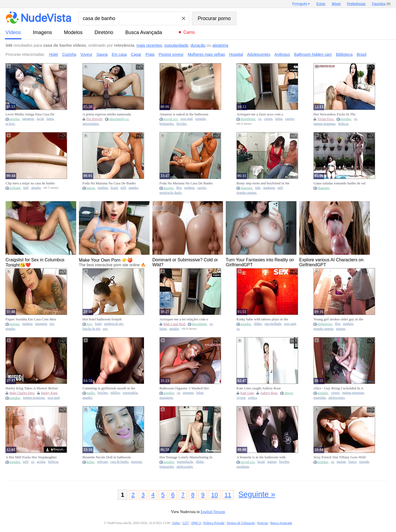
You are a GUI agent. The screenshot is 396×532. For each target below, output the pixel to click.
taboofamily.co (119, 119)
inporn (91, 188)
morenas (137, 462)
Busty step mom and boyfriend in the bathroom (263, 183)
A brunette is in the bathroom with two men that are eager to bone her (261, 457)
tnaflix (91, 393)
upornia (14, 119)
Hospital (236, 54)
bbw (179, 188)
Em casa (119, 54)
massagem (166, 398)
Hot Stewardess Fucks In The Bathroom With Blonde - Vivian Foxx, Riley (336, 114)
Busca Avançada (144, 32)
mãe (258, 188)
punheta (103, 188)
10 (215, 495)
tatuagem (28, 119)
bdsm (200, 393)
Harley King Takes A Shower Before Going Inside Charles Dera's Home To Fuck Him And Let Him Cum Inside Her (32, 388)
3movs (288, 393)
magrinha (320, 398)
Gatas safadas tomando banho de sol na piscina (339, 183)
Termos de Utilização (241, 523)
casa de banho (120, 462)
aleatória (220, 45)
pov (52, 324)
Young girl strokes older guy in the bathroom (338, 319)
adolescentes (336, 398)
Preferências (356, 4)
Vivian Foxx (326, 119)
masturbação (185, 462)
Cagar (136, 54)
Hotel (53, 54)
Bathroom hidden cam (313, 54)
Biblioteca (344, 54)
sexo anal (186, 119)
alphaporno (325, 324)
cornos (268, 119)
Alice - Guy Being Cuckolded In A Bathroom (338, 388)
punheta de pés (114, 324)
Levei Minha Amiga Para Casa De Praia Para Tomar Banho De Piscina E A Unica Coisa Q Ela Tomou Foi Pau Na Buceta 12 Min (31, 114)
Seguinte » (257, 494)
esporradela (130, 393)
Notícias (263, 523)
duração (198, 45)
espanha (200, 119)
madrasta (269, 188)
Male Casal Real (174, 324)
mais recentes (149, 45)
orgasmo (188, 393)
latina (50, 119)
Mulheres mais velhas (206, 54)
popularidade (176, 45)
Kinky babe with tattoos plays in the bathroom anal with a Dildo (262, 319)
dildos (258, 324)
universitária (90, 124)
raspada (364, 462)
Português (300, 4)
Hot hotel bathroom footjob (102, 319)
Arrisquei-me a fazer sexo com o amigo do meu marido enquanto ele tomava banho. (262, 114)
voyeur (241, 398)
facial (40, 119)
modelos (73, 32)
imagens (42, 32)
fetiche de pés (91, 329)
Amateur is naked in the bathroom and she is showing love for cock (184, 114)
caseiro (290, 119)
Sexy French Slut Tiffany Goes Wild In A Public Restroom (339, 457)
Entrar (321, 4)
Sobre (176, 523)
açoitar (41, 462)
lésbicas (343, 124)
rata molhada (273, 324)
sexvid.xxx (170, 119)
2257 (186, 523)
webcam (102, 462)
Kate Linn (247, 393)
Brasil (361, 54)
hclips (90, 462)
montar (341, 462)
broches (182, 124)
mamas (341, 329)
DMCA (196, 523)
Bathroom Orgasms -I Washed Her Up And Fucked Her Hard (184, 388)
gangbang (243, 467)
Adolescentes (259, 54)
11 (228, 495)
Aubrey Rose (269, 393)
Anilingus (282, 54)
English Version (213, 512)
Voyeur (86, 54)
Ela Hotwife (94, 119)
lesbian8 (15, 188)
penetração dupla (170, 193)
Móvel (336, 4)
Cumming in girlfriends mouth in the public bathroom (109, 388)
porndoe (346, 119)
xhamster (246, 188)
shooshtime (248, 119)
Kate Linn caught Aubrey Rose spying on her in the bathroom (259, 388)
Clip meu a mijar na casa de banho (30, 183)
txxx (89, 324)
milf (26, 188)
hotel (98, 324)
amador (36, 188)
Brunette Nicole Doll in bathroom (107, 457)
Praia (150, 54)
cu (260, 119)
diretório (104, 32)
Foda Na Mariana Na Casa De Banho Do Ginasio (109, 183)
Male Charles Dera (22, 393)
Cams (189, 32)
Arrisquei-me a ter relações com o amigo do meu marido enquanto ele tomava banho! (185, 319)
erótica (252, 398)
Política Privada (214, 523)
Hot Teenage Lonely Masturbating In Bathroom (186, 457)
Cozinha (69, 54)
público (115, 393)
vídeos (13, 32)
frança (352, 462)
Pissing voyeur (171, 54)
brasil (114, 188)
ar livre (10, 124)
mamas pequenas (324, 124)
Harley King (49, 393)
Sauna (102, 54)
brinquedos (167, 124)
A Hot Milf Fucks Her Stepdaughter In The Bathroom (31, 457)
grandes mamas (246, 193)
